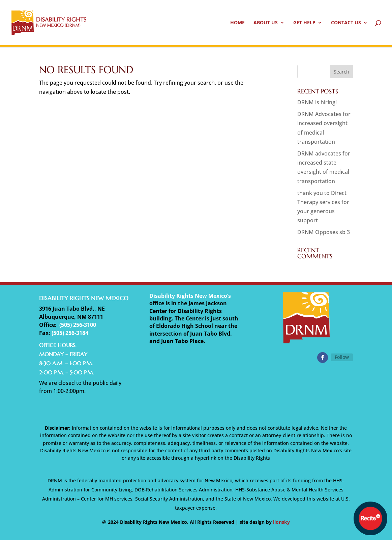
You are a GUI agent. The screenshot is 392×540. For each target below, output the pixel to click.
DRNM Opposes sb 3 (324, 232)
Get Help (304, 23)
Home (237, 23)
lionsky (281, 522)
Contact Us (346, 23)
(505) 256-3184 (70, 333)
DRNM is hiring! (317, 102)
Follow (342, 357)
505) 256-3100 (79, 325)
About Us (266, 23)
